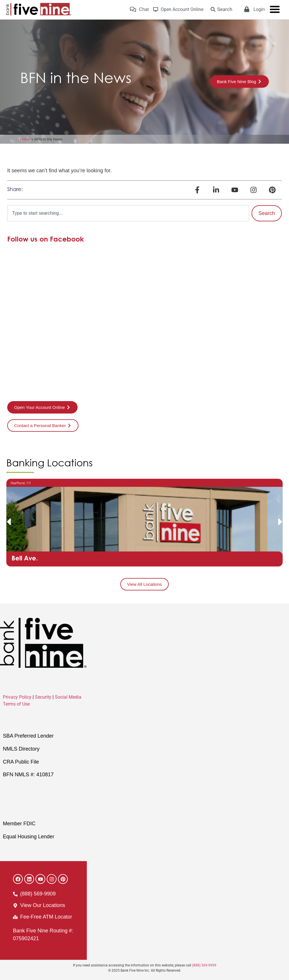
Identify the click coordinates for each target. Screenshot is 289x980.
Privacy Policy (17, 697)
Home (25, 139)
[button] (9, 522)
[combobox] (128, 213)
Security (43, 697)
